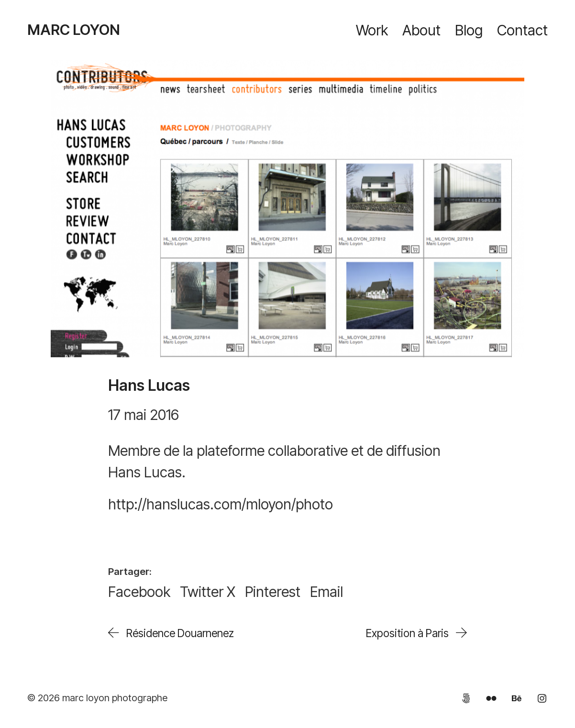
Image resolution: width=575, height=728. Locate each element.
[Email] (326, 592)
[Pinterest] (273, 592)
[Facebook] (139, 592)
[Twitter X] (208, 592)
